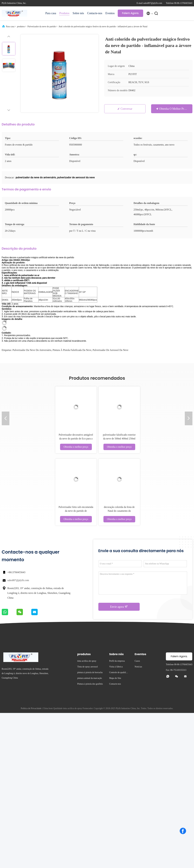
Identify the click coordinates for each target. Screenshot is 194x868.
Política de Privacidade (31, 708)
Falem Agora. (131, 13)
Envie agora (119, 607)
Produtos (64, 13)
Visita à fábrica (116, 667)
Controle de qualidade (118, 673)
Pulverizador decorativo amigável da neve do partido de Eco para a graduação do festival (76, 439)
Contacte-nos (95, 13)
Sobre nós (78, 13)
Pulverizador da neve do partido (42, 27)
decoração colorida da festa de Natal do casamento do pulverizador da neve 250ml (119, 511)
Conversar (126, 109)
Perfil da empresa (117, 661)
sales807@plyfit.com (18, 580)
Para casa (51, 13)
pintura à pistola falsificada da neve (72, 350)
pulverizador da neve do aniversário (32, 350)
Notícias (138, 667)
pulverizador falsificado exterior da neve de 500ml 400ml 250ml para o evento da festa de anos (119, 439)
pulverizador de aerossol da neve (111, 350)
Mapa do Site (115, 678)
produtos (21, 27)
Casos (137, 661)
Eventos (110, 13)
